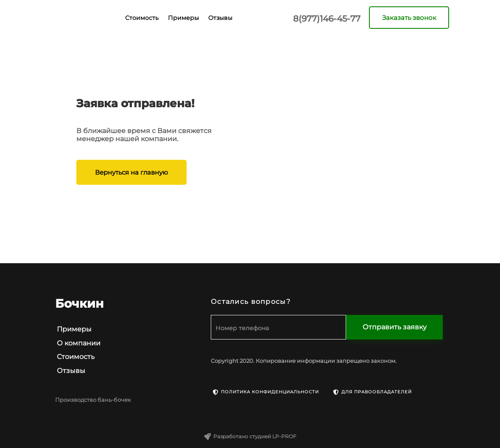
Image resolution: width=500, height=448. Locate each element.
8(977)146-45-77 (327, 19)
